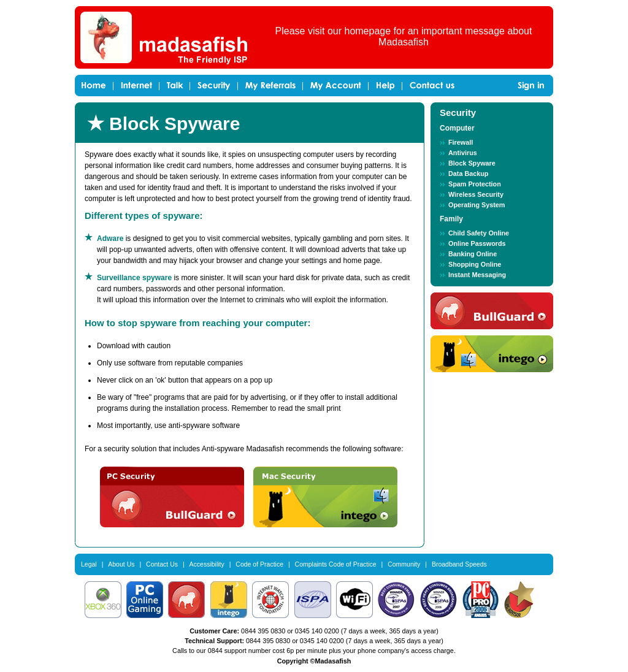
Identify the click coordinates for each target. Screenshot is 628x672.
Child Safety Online (479, 233)
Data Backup (468, 174)
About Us (121, 564)
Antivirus (463, 153)
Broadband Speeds (459, 564)
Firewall (461, 142)
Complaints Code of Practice (336, 564)
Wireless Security (476, 194)
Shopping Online (475, 264)
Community (404, 564)
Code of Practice (259, 564)
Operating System (477, 205)
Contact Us (162, 564)
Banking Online (473, 254)
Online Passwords (477, 243)
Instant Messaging (477, 275)
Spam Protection (475, 184)
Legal (89, 564)
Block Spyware (472, 163)
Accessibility (207, 564)
